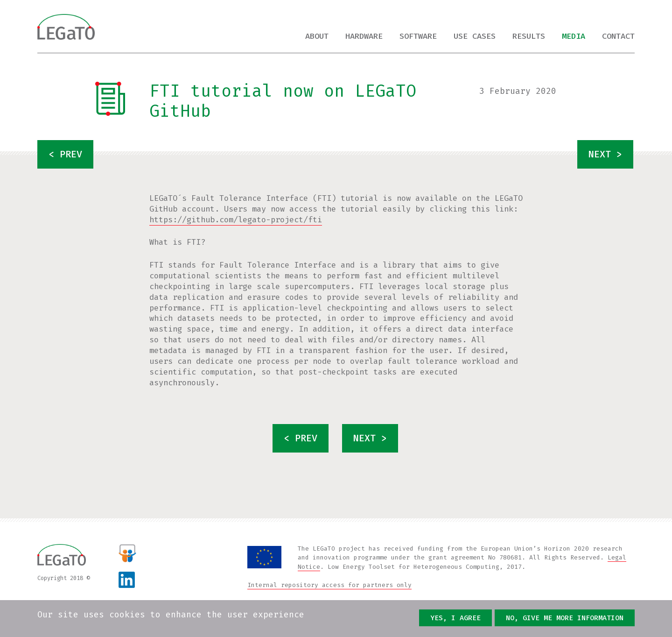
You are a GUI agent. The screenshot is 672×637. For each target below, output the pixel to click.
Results (529, 36)
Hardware (364, 36)
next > (605, 154)
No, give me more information (565, 618)
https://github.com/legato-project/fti (236, 220)
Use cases (475, 36)
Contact (618, 36)
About (317, 36)
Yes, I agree (455, 618)
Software (418, 36)
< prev (65, 154)
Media (574, 36)
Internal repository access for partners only (329, 585)
